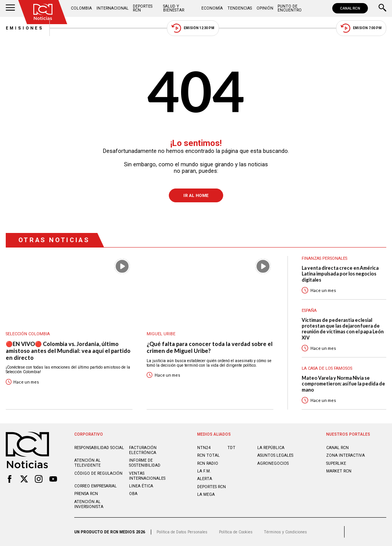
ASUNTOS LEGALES (275, 455)
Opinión (265, 8)
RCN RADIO (208, 463)
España (309, 311)
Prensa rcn (86, 494)
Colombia (81, 8)
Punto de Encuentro (290, 8)
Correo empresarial (96, 486)
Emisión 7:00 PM (361, 28)
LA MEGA (206, 494)
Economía (212, 8)
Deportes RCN (143, 8)
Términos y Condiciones (285, 532)
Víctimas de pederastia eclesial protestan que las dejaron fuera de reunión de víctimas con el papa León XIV (343, 329)
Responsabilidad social (99, 448)
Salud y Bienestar (174, 8)
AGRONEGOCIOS (273, 463)
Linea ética (141, 486)
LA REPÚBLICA (271, 448)
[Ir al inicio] (43, 12)
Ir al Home (196, 195)
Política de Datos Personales (182, 532)
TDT (231, 448)
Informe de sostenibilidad (145, 463)
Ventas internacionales (147, 476)
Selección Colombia (28, 334)
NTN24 (204, 448)
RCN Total (208, 455)
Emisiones (25, 28)
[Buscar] (382, 8)
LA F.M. (204, 471)
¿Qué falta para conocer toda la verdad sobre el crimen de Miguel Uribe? (210, 347)
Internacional (113, 8)
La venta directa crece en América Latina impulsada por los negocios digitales (340, 274)
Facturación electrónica (143, 450)
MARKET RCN (339, 471)
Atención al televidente (87, 463)
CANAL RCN (350, 8)
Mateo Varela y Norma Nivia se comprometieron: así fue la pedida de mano (343, 384)
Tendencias (240, 8)
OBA (133, 494)
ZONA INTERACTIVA (345, 455)
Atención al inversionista (89, 504)
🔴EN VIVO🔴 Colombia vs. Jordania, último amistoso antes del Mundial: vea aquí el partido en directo (68, 351)
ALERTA (205, 479)
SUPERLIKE (336, 463)
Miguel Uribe (161, 334)
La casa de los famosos (327, 368)
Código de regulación (98, 473)
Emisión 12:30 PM (193, 28)
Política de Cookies (236, 532)
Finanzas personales (324, 258)
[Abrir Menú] (10, 8)
